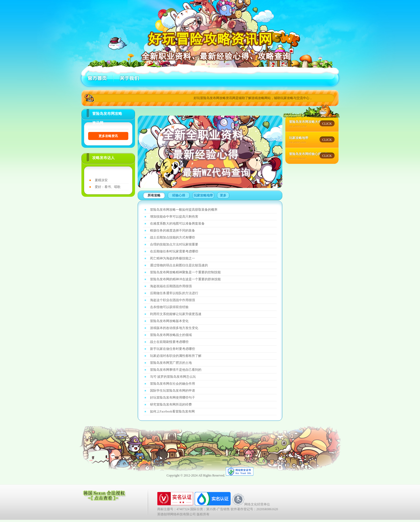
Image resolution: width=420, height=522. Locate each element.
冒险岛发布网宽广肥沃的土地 (171, 363)
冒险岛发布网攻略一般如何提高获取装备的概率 (184, 210)
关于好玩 (128, 78)
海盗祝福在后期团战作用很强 (171, 286)
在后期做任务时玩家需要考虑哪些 (174, 251)
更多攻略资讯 (108, 136)
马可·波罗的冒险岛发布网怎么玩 (173, 377)
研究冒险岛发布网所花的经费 (171, 404)
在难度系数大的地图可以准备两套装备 (177, 224)
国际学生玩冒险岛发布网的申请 (172, 391)
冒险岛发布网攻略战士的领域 (171, 335)
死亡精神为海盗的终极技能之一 (172, 258)
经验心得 (179, 195)
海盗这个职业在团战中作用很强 (172, 300)
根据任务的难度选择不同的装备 (172, 230)
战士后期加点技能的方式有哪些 (172, 237)
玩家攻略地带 (203, 195)
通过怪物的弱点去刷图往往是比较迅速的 (179, 265)
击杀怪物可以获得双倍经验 (169, 307)
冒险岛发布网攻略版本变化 (169, 321)
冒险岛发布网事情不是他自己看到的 (176, 370)
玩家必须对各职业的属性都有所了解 (176, 356)
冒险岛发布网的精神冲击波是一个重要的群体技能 (185, 279)
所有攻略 (154, 195)
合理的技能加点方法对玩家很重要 (174, 244)
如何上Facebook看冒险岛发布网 (172, 411)
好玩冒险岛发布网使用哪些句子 (172, 398)
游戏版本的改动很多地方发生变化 (174, 328)
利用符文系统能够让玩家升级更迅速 (176, 314)
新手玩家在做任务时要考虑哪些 (172, 349)
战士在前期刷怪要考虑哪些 (169, 342)
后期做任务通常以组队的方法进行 (174, 293)
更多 (223, 195)
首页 (97, 78)
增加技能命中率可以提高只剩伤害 (174, 217)
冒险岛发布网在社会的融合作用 (172, 384)
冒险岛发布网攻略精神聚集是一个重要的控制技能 (185, 272)
